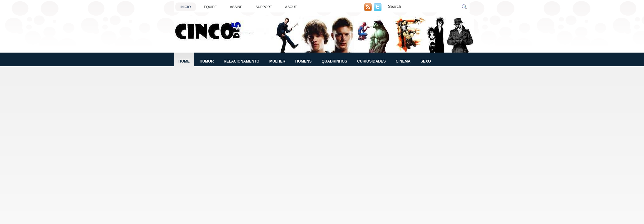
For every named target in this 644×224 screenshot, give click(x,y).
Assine (236, 7)
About (291, 7)
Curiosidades (372, 61)
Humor (207, 61)
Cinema (403, 61)
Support (264, 7)
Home (184, 61)
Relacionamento (241, 61)
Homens (303, 61)
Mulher (277, 61)
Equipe (211, 7)
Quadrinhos (334, 61)
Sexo (426, 61)
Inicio (186, 7)
